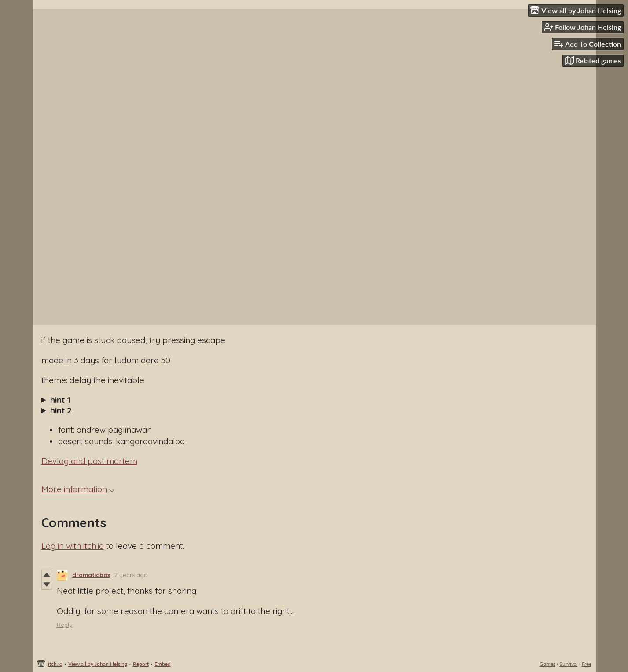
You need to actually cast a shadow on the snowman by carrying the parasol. (314, 410)
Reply (65, 625)
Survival (569, 664)
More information (78, 489)
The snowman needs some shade (314, 400)
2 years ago (131, 575)
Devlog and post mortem (89, 461)
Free (587, 664)
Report (141, 664)
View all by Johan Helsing (98, 664)
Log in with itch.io (73, 546)
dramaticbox (91, 575)
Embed (163, 664)
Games (547, 664)
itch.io (55, 664)
